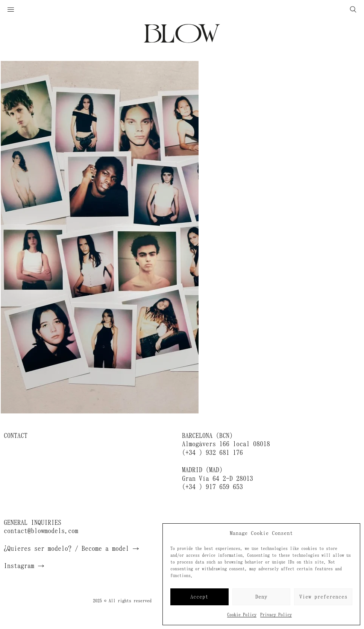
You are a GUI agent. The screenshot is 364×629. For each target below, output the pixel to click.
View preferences (323, 597)
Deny (261, 597)
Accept (199, 597)
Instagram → (24, 566)
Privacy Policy (276, 615)
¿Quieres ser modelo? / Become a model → (71, 548)
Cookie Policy (242, 615)
